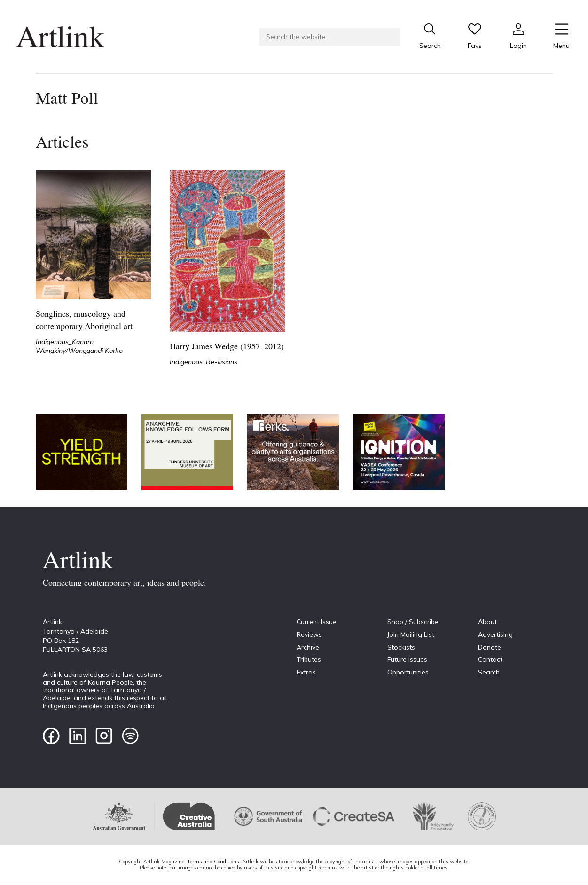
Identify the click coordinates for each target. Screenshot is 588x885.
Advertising (495, 634)
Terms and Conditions (213, 862)
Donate (490, 647)
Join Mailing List (411, 634)
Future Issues (407, 659)
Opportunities (408, 672)
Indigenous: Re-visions (204, 362)
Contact (490, 659)
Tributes (309, 659)
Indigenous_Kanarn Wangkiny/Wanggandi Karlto (79, 346)
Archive (308, 647)
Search (489, 672)
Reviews (309, 634)
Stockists (401, 647)
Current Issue (317, 622)
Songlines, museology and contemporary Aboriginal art (84, 321)
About (487, 622)
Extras (306, 672)
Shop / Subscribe (413, 622)
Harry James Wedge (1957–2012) (227, 347)
